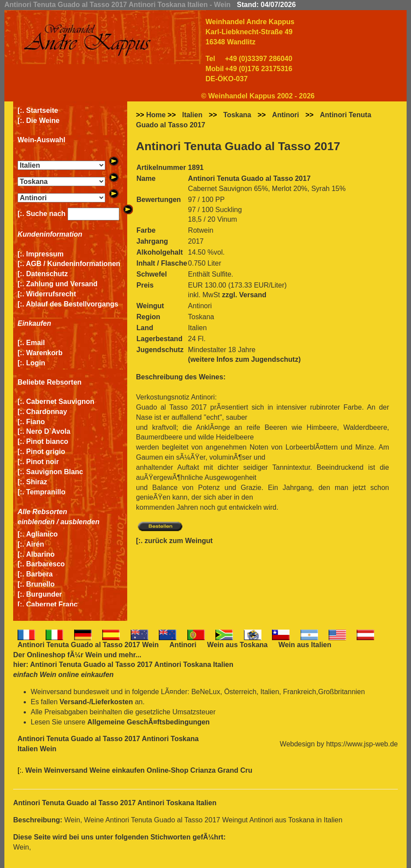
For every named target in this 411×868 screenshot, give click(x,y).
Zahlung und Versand (62, 284)
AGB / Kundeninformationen (73, 264)
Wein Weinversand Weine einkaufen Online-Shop (108, 770)
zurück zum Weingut (179, 541)
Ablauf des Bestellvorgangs (72, 304)
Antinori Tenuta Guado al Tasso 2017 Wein (88, 645)
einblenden (36, 522)
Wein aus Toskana (237, 645)
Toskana (237, 115)
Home (156, 115)
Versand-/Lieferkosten (96, 702)
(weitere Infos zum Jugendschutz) (245, 359)
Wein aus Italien (305, 645)
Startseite (42, 110)
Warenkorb (45, 353)
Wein (93, 655)
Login (36, 363)
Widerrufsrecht (51, 294)
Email (36, 343)
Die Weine (43, 121)
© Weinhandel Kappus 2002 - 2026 (258, 96)
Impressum (45, 254)
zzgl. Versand (244, 295)
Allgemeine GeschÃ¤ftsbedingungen (148, 722)
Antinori (285, 115)
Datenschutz (47, 274)
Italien (192, 115)
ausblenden (80, 522)
